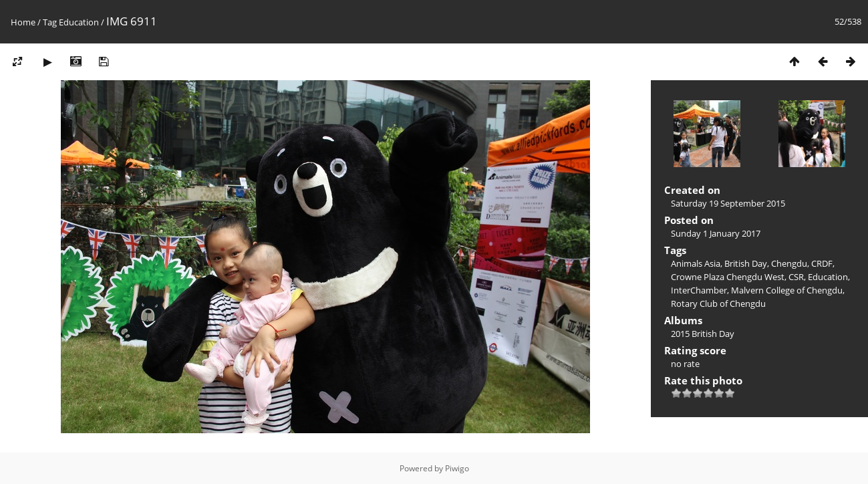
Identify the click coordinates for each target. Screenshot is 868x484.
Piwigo (457, 468)
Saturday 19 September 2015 (728, 203)
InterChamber (699, 290)
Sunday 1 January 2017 (716, 233)
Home (23, 22)
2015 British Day (703, 334)
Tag (50, 22)
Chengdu (789, 263)
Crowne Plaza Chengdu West (728, 277)
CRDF (822, 263)
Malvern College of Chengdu (787, 290)
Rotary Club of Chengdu (718, 304)
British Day (746, 263)
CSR (796, 277)
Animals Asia (696, 263)
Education (79, 22)
